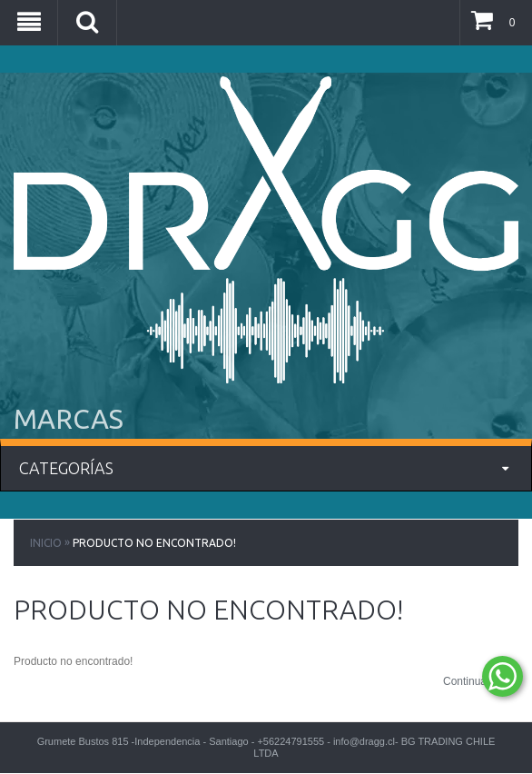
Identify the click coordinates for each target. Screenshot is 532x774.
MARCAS (69, 419)
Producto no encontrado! (154, 543)
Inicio (46, 543)
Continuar (481, 682)
